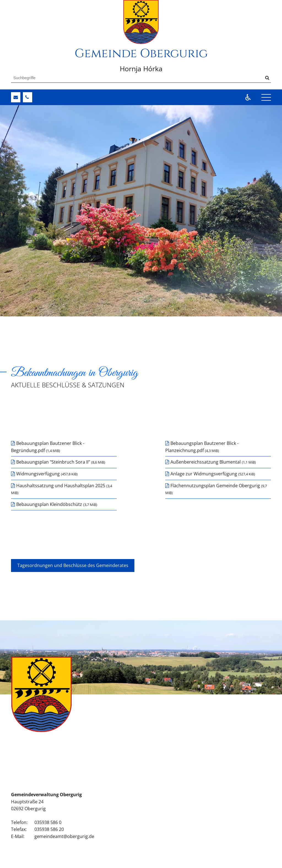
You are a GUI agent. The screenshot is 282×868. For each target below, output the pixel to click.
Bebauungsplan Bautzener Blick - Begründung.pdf (48, 447)
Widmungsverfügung (47, 474)
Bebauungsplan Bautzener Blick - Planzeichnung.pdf (202, 447)
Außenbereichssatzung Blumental (213, 462)
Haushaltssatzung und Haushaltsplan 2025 (62, 489)
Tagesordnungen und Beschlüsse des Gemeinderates (73, 565)
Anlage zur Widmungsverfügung (213, 474)
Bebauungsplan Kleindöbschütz (57, 504)
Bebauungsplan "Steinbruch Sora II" (61, 462)
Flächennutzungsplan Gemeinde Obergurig (216, 489)
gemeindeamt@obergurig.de (64, 836)
